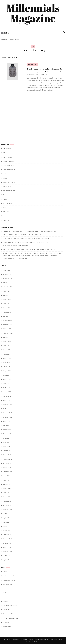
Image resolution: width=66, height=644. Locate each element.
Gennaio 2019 (7, 455)
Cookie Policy (7, 610)
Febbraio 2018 (7, 501)
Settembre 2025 (8, 287)
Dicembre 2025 (7, 274)
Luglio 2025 (6, 291)
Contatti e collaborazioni (10, 606)
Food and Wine (7, 174)
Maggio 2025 (7, 299)
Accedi (5, 572)
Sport (4, 208)
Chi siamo (6, 601)
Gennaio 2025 (7, 316)
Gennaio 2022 (7, 396)
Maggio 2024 (7, 342)
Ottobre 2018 (7, 468)
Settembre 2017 (8, 510)
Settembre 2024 (8, 333)
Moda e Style (33, 65)
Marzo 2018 (6, 497)
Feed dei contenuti (8, 576)
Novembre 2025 (8, 278)
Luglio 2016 (6, 560)
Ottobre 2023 (7, 358)
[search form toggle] (64, 32)
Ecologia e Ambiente (9, 166)
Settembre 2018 (8, 472)
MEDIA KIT (6, 622)
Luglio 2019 (6, 442)
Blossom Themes (57, 640)
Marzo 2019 (6, 447)
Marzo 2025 (6, 308)
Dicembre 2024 (7, 320)
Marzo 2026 (6, 270)
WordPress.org (7, 584)
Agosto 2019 (6, 438)
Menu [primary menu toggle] (5, 33)
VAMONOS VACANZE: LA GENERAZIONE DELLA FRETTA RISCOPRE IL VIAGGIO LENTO (30, 249)
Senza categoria (8, 203)
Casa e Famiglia (7, 157)
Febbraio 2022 (7, 392)
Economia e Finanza (9, 170)
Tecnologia (6, 212)
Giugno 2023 (6, 367)
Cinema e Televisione (9, 161)
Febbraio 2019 (7, 451)
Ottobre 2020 (7, 421)
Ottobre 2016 (7, 547)
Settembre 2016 (8, 552)
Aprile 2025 (6, 304)
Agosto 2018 (6, 476)
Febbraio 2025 (7, 312)
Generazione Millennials (10, 614)
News (4, 195)
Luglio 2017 (6, 518)
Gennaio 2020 (7, 426)
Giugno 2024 (7, 337)
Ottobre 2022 (7, 379)
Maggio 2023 (7, 371)
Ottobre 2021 (7, 400)
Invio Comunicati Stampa (10, 618)
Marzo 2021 (6, 409)
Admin (30, 75)
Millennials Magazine (33, 13)
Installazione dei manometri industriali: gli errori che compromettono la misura (26, 239)
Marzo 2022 (6, 388)
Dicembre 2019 (7, 430)
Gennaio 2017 (7, 535)
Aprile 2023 (6, 375)
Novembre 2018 (8, 463)
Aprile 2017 (6, 526)
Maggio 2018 (7, 489)
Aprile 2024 (6, 346)
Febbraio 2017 (7, 531)
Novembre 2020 (8, 417)
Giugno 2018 (6, 484)
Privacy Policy (7, 627)
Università (6, 220)
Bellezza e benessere (9, 153)
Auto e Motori (7, 149)
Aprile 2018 (6, 493)
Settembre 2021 (8, 405)
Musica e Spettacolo (9, 191)
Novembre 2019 (8, 434)
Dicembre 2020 (7, 413)
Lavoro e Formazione (9, 182)
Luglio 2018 (6, 480)
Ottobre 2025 (7, 283)
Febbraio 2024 (7, 354)
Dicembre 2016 (7, 539)
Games (5, 178)
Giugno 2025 (6, 295)
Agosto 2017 (6, 514)
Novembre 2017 (8, 505)
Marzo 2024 (6, 350)
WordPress (37, 641)
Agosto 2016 (6, 556)
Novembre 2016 (7, 543)
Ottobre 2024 (7, 329)
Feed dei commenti (9, 580)
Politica (5, 199)
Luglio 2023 (6, 363)
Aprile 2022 (6, 384)
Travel (4, 216)
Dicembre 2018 (7, 459)
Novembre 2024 (8, 325)
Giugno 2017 (6, 522)
